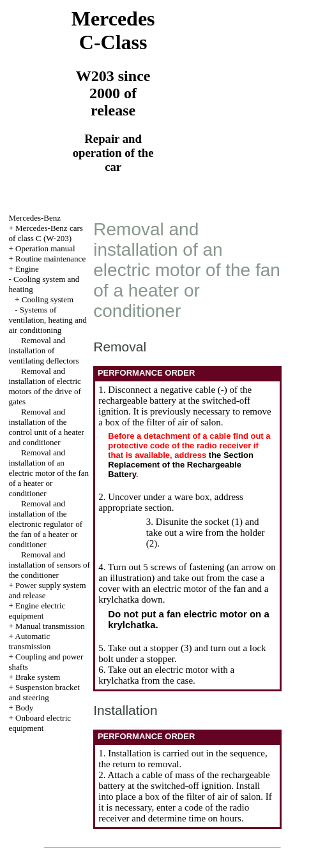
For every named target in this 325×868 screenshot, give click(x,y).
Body (24, 708)
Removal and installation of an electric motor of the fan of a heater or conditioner (49, 473)
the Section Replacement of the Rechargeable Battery (181, 465)
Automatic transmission (29, 641)
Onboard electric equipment (40, 723)
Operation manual (45, 248)
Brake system (38, 677)
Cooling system (48, 299)
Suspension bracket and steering (44, 692)
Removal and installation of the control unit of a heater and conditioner (46, 427)
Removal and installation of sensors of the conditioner (49, 565)
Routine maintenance (50, 259)
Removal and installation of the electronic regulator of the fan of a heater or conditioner (45, 524)
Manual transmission (50, 626)
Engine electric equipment (37, 611)
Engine (27, 269)
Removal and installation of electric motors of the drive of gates (44, 386)
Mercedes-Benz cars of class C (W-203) (45, 233)
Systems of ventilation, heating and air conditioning (47, 320)
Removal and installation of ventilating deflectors (43, 350)
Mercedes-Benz (34, 218)
